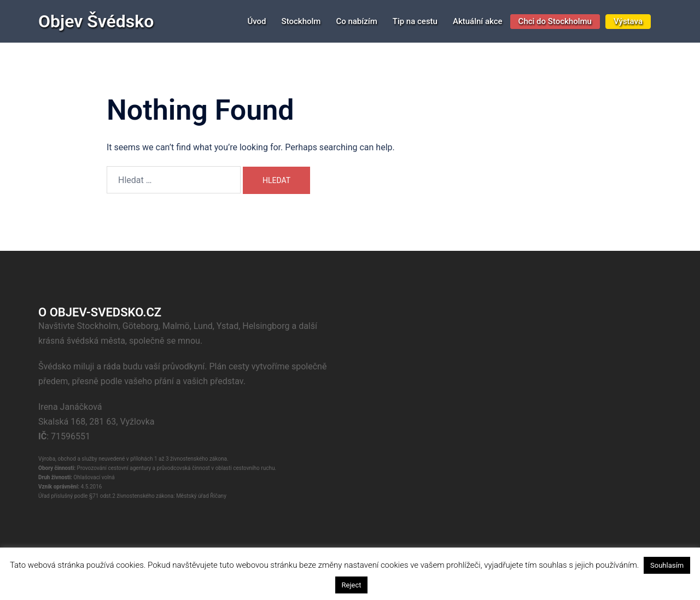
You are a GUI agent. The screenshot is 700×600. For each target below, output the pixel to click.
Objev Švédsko (96, 21)
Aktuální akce (478, 21)
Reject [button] (352, 585)
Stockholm (301, 21)
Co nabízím (356, 21)
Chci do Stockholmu (555, 21)
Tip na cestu (415, 21)
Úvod (256, 21)
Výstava (628, 21)
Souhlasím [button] (667, 565)
